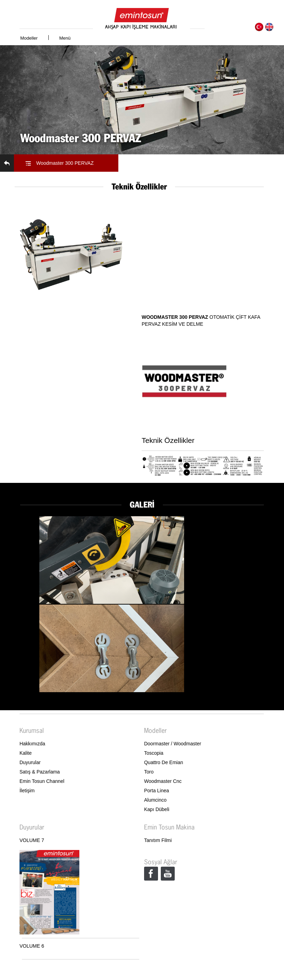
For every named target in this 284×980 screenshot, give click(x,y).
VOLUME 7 (32, 840)
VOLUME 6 (32, 946)
